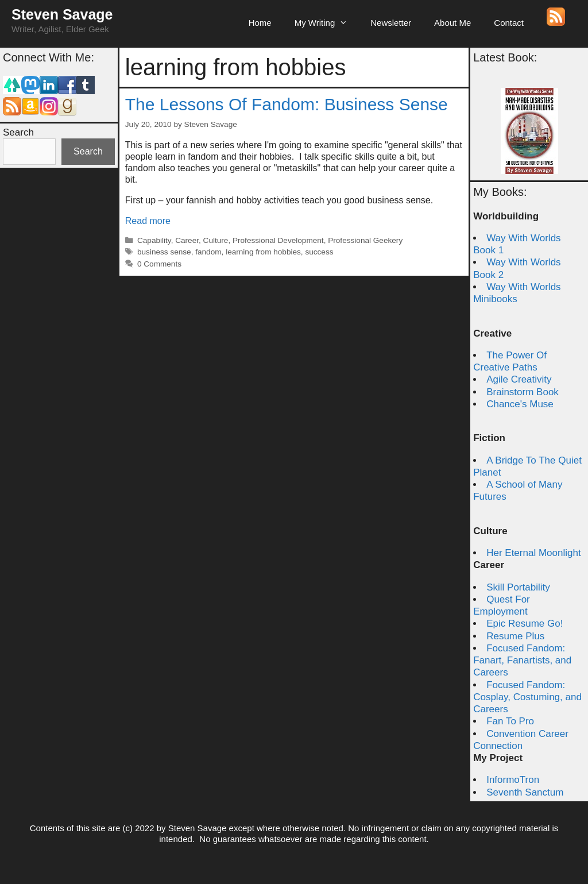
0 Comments (159, 264)
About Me (452, 23)
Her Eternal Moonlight (533, 553)
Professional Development (278, 240)
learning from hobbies (263, 252)
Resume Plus (515, 636)
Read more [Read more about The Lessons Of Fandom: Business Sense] (148, 221)
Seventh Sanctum (525, 792)
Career (187, 240)
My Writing (327, 23)
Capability (154, 240)
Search (18, 132)
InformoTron (513, 780)
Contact (509, 23)
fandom (208, 252)
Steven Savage (62, 14)
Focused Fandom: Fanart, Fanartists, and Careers (522, 661)
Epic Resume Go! (525, 624)
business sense (164, 252)
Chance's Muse (520, 404)
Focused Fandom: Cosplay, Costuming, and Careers (527, 697)
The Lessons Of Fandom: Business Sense (287, 104)
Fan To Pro (510, 721)
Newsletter (391, 23)
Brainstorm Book (523, 392)
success (319, 252)
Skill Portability (518, 587)
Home (260, 23)
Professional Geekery (365, 240)
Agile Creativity (519, 379)
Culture (216, 240)
